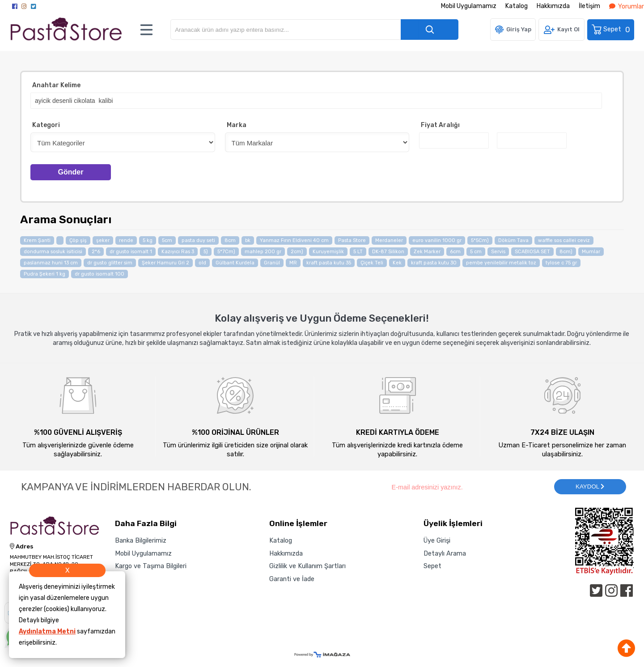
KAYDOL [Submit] (590, 486)
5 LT (358, 252)
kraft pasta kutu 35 (329, 263)
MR (293, 263)
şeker (103, 240)
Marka (237, 125)
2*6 (96, 252)
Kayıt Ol (568, 29)
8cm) (566, 252)
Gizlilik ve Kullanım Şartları (307, 566)
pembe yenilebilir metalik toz (501, 263)
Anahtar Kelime (56, 85)
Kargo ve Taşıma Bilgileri (151, 566)
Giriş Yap (519, 29)
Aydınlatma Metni (47, 631)
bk (248, 240)
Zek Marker (427, 252)
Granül (272, 263)
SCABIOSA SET (532, 252)
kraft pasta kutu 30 (434, 263)
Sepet (611, 30)
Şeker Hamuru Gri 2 (165, 263)
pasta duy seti (198, 240)
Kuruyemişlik (328, 252)
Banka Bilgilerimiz (141, 540)
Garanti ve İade (292, 579)
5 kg (148, 240)
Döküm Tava (513, 240)
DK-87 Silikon (388, 252)
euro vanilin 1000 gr (437, 240)
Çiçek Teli (372, 263)
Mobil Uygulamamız (469, 6)
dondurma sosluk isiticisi (53, 252)
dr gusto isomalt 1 (131, 252)
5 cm (476, 252)
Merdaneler (389, 240)
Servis (498, 252)
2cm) (297, 252)
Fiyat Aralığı (440, 125)
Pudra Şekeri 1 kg (44, 274)
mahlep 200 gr (263, 252)
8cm (230, 240)
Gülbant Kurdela (235, 263)
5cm (167, 240)
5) (206, 252)
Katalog (517, 6)
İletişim (589, 6)
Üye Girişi (437, 540)
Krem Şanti (37, 240)
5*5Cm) (480, 240)
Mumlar (591, 252)
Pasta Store (352, 240)
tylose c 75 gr (561, 263)
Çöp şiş (78, 240)
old (202, 263)
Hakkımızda (553, 6)
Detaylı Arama (445, 553)
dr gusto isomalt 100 (100, 274)
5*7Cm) (226, 252)
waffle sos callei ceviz (564, 240)
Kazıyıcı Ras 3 (178, 252)
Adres (21, 547)
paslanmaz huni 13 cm (51, 263)
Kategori (46, 125)
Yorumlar (627, 6)
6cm (455, 252)
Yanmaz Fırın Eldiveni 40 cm (294, 240)
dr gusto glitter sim (110, 263)
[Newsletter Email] (468, 487)
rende (126, 240)
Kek (397, 263)
